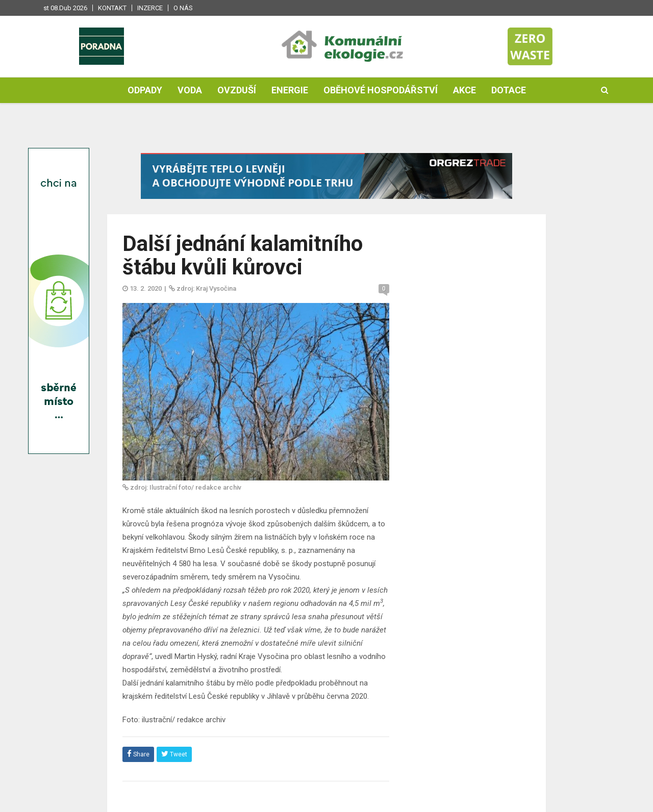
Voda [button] (190, 90)
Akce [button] (464, 90)
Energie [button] (290, 90)
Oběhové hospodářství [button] (381, 90)
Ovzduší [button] (237, 90)
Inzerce (150, 8)
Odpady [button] (145, 90)
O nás (183, 8)
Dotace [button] (509, 90)
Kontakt (112, 8)
